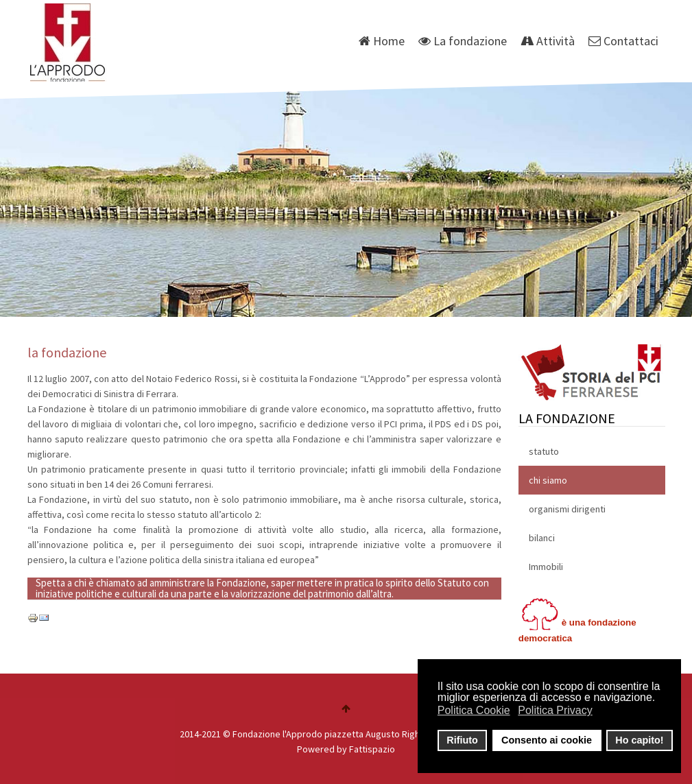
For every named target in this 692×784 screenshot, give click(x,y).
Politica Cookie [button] (474, 710)
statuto (544, 451)
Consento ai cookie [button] (547, 740)
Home (382, 41)
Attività (548, 41)
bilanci (542, 538)
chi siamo (548, 480)
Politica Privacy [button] (555, 710)
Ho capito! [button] (639, 740)
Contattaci (623, 41)
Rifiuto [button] (462, 740)
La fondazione (463, 41)
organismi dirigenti (567, 509)
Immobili (546, 567)
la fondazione (67, 352)
